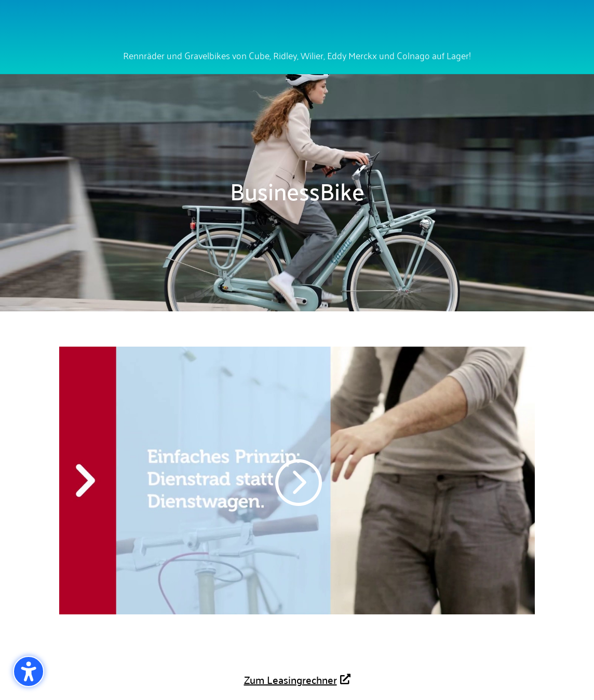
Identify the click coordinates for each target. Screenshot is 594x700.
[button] (29, 671)
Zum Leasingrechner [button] (291, 679)
